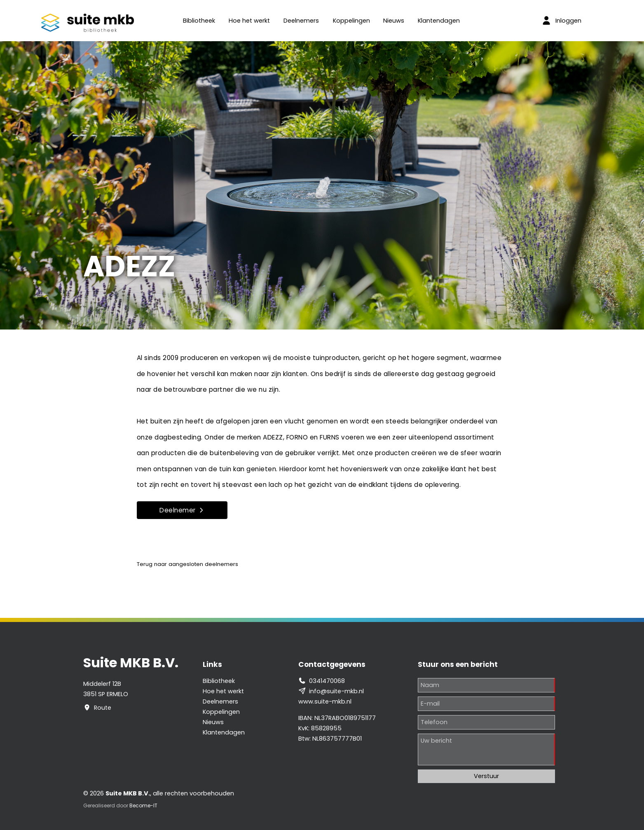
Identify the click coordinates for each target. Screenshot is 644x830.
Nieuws (394, 21)
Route (103, 708)
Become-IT (143, 805)
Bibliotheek (199, 21)
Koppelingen (351, 21)
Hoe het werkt (249, 21)
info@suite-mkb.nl (336, 691)
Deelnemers (301, 21)
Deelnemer (182, 510)
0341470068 (327, 681)
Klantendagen (439, 21)
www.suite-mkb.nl (325, 701)
